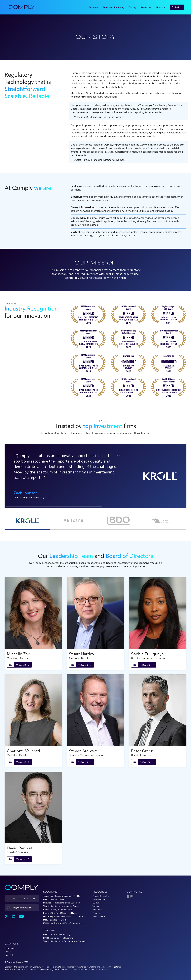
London (8, 952)
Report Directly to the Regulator (58, 910)
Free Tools (97, 910)
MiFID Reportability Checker (56, 920)
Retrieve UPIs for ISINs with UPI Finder (61, 913)
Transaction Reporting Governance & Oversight (65, 941)
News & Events (99, 899)
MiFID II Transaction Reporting (57, 934)
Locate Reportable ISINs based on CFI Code (63, 916)
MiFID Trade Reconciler (54, 899)
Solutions (93, 7)
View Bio (21, 665)
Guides (96, 903)
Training (132, 7)
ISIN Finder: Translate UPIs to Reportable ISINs (64, 923)
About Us (160, 7)
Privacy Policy (99, 916)
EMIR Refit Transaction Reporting (58, 938)
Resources (146, 7)
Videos (96, 906)
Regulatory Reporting (113, 7)
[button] (27, 521)
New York (9, 955)
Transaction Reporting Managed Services (62, 906)
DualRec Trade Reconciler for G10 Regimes (63, 903)
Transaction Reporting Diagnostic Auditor (62, 896)
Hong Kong (10, 948)
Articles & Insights (101, 896)
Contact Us (177, 7)
